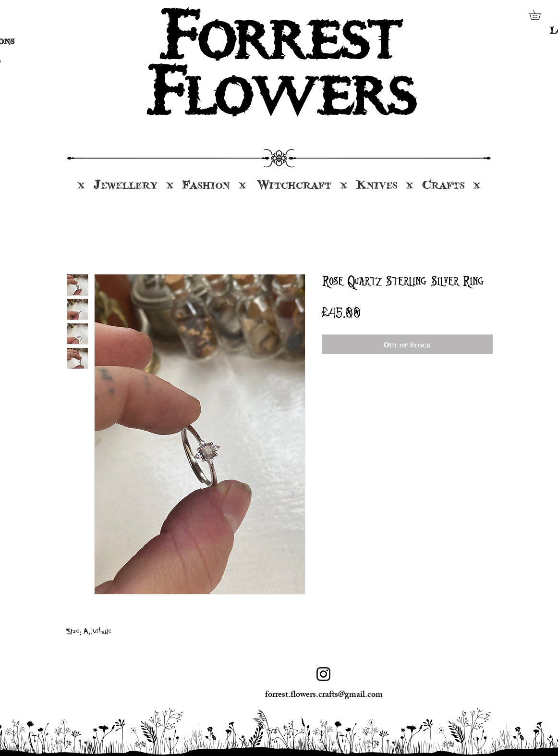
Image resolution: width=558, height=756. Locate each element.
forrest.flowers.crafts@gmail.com (324, 695)
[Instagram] (323, 674)
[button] (540, 15)
